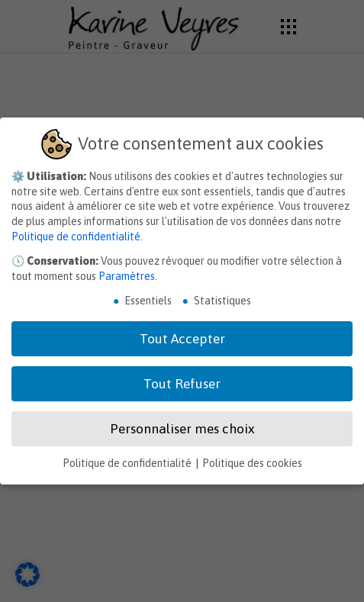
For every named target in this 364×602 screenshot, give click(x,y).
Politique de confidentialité (76, 237)
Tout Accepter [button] (182, 339)
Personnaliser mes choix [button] (182, 429)
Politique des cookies (252, 463)
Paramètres (127, 276)
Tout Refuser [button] (182, 384)
